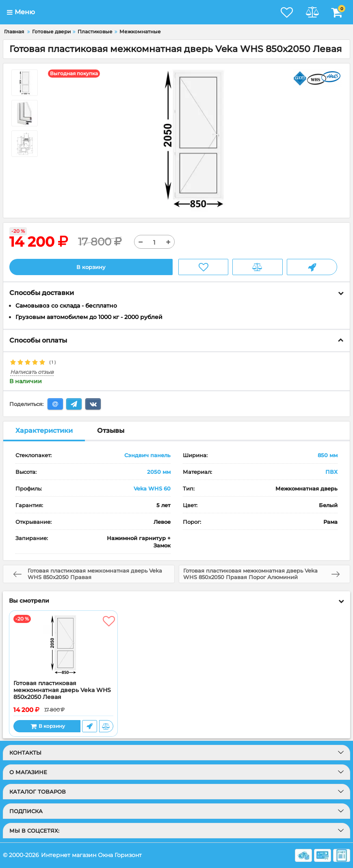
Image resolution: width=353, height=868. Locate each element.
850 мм (328, 456)
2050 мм (159, 472)
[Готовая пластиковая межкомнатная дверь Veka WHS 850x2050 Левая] (63, 646)
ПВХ (331, 472)
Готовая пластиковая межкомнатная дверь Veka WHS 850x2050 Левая (62, 691)
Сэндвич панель (147, 456)
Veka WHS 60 (152, 488)
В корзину (91, 267)
